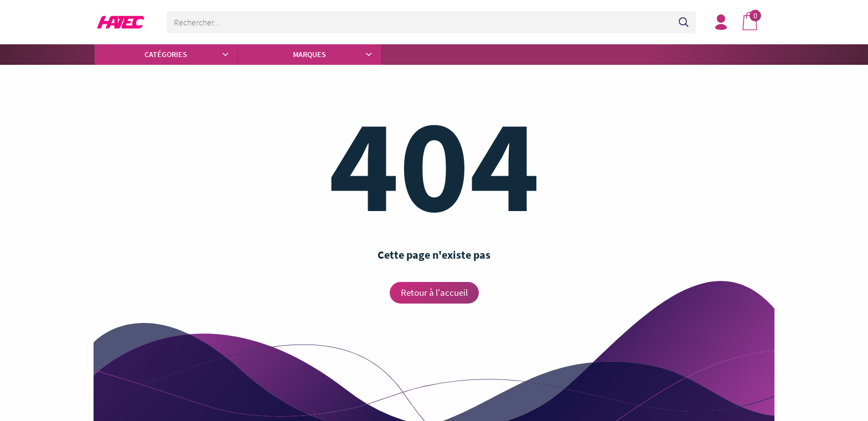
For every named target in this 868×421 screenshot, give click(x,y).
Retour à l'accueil (434, 292)
